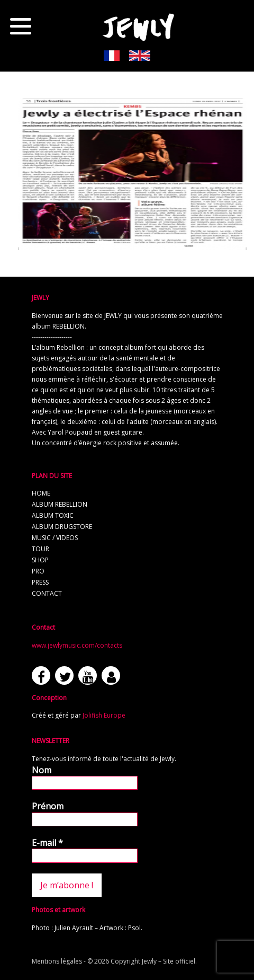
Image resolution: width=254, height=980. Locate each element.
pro (38, 571)
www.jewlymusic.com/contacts (77, 645)
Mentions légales (57, 961)
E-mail (47, 843)
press (40, 582)
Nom (42, 770)
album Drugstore (62, 527)
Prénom (48, 806)
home (41, 493)
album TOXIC (53, 515)
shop (40, 560)
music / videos (55, 538)
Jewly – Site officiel (169, 961)
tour (40, 549)
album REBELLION (60, 504)
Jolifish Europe (104, 715)
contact (47, 593)
